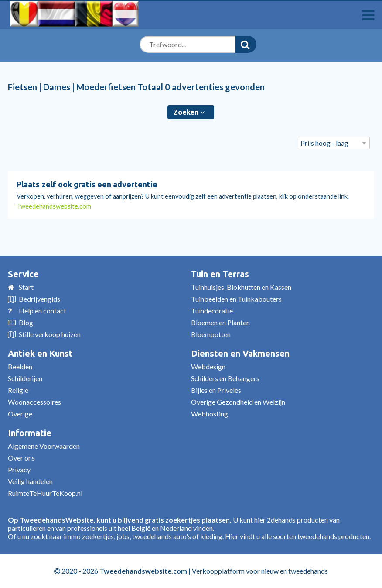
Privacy (19, 469)
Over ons (21, 458)
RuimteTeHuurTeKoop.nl (45, 493)
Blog (26, 322)
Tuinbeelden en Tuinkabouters (236, 299)
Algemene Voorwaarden (44, 446)
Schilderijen (25, 378)
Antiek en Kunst (40, 353)
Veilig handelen (30, 481)
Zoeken (189, 112)
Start (26, 287)
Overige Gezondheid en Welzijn (238, 402)
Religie (18, 390)
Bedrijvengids (39, 299)
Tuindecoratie (212, 311)
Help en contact (43, 311)
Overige (20, 414)
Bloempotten (211, 334)
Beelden (20, 366)
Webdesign (208, 366)
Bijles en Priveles (216, 390)
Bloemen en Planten (220, 322)
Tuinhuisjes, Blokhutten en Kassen (241, 287)
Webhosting (210, 414)
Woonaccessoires (34, 402)
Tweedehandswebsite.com (54, 206)
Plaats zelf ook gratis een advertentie (87, 184)
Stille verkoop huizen (50, 334)
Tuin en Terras (220, 274)
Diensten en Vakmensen (240, 353)
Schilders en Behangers (225, 378)
